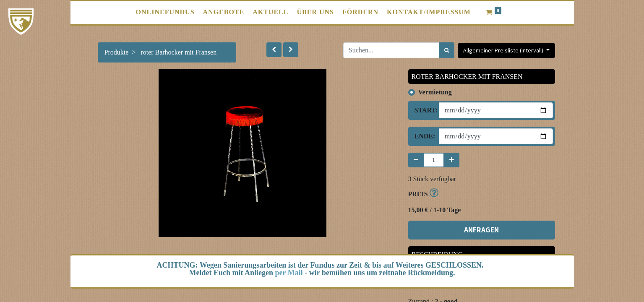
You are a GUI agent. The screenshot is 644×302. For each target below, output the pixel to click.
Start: (424, 110)
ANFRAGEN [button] (481, 230)
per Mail (289, 273)
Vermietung (435, 92)
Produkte (117, 52)
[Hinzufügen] (452, 160)
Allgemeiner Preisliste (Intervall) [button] (504, 50)
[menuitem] (165, 12)
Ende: (424, 136)
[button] (274, 50)
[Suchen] (447, 50)
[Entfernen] (416, 160)
